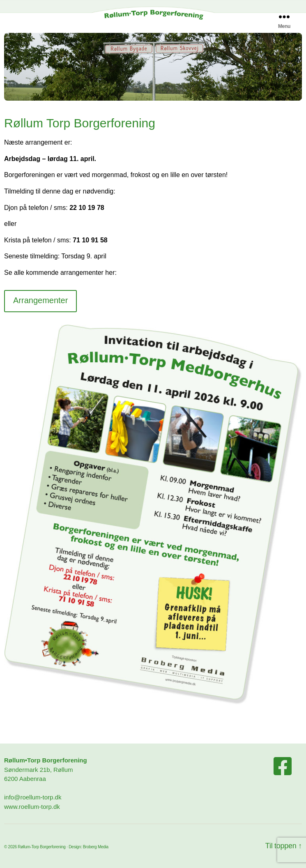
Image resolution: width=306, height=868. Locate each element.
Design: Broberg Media (89, 847)
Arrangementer (40, 300)
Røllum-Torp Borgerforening (41, 847)
